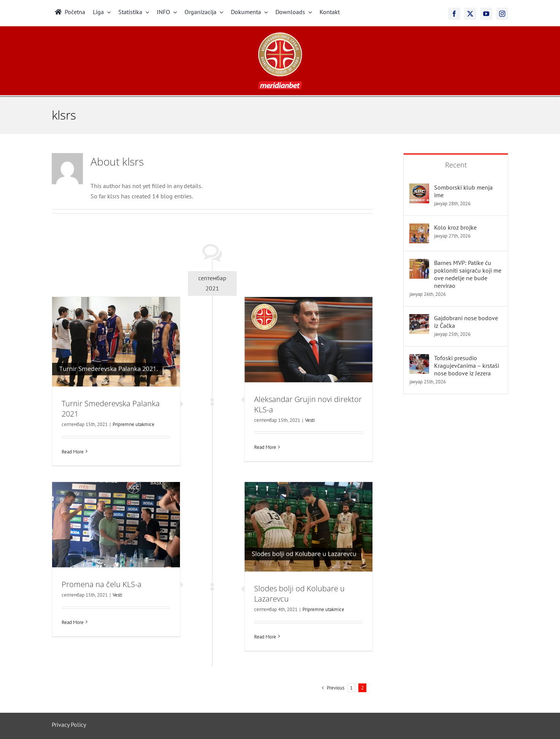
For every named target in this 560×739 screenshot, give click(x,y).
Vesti (310, 420)
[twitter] (470, 14)
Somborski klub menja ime (463, 191)
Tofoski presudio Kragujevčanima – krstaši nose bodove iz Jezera (467, 366)
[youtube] (486, 14)
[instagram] (502, 14)
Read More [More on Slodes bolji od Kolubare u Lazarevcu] (265, 637)
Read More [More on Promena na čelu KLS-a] (73, 622)
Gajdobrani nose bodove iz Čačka (466, 322)
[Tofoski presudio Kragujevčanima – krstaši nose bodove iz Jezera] (419, 359)
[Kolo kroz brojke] (419, 228)
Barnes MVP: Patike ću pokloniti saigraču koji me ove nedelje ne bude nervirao (468, 274)
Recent (456, 165)
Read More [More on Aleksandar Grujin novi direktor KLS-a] (265, 447)
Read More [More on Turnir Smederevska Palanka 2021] (73, 452)
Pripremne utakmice (134, 424)
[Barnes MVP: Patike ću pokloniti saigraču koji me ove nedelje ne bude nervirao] (419, 264)
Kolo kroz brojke (455, 227)
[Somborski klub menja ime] (419, 188)
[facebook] (454, 14)
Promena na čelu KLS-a (102, 584)
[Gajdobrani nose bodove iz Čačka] (419, 319)
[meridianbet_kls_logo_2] (280, 35)
